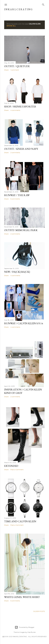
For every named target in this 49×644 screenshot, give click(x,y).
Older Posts (39, 611)
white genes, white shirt (22, 597)
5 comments (15, 199)
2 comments (15, 153)
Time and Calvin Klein (20, 521)
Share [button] (6, 70)
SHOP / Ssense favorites (20, 107)
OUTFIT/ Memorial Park (21, 230)
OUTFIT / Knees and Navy (21, 149)
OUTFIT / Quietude (17, 66)
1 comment (15, 70)
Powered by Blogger (25, 627)
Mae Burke (31, 632)
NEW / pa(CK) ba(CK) (17, 272)
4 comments (15, 110)
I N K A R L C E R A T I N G (18, 9)
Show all (11, 26)
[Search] (43, 4)
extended (11, 466)
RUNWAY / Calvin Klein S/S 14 (24, 323)
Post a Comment (17, 470)
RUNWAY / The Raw (17, 195)
